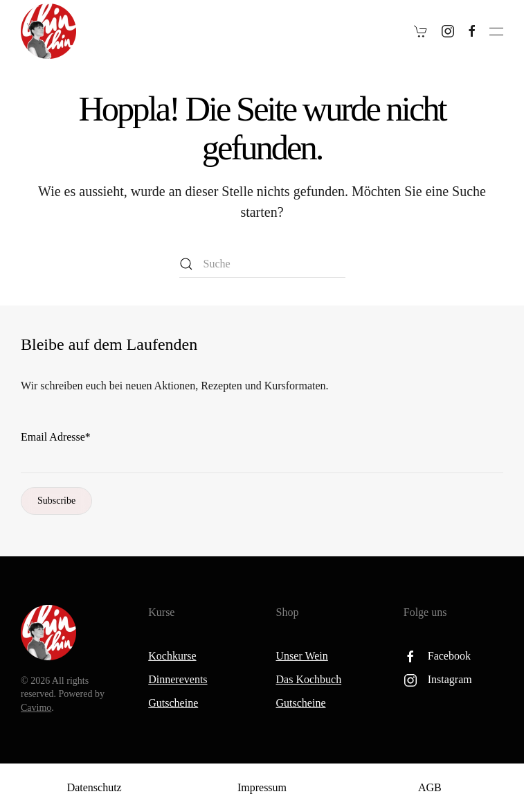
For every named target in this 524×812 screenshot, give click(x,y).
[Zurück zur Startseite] (48, 31)
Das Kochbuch (309, 679)
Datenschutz (94, 787)
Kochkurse (172, 656)
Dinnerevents (178, 679)
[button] (496, 31)
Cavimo (36, 708)
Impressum (262, 787)
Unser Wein (302, 656)
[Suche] (262, 264)
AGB (430, 787)
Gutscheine (173, 703)
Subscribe (56, 501)
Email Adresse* (56, 437)
